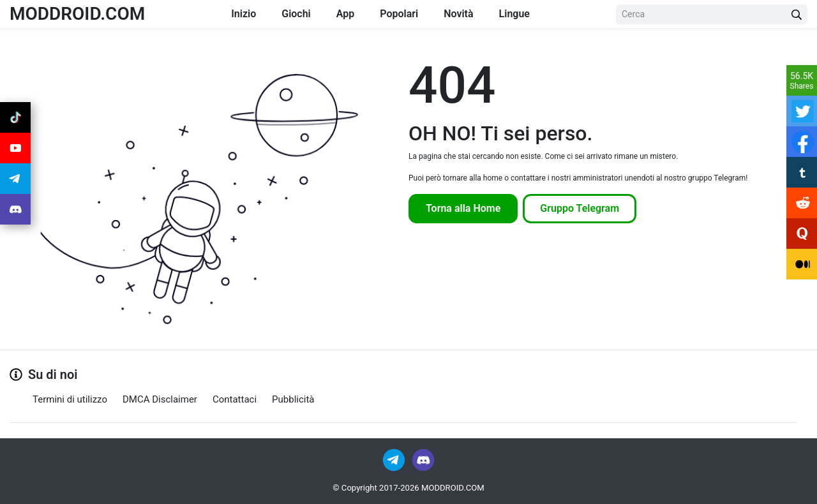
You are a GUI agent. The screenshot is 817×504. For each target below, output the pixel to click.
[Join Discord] (423, 459)
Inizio (244, 14)
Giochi (296, 14)
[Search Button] (797, 14)
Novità (458, 14)
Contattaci (235, 399)
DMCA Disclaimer (160, 399)
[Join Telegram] (395, 459)
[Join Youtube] (15, 148)
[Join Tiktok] (15, 117)
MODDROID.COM (77, 14)
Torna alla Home (463, 208)
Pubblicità (293, 399)
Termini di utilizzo (70, 399)
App (345, 14)
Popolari (399, 14)
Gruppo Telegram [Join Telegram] (580, 208)
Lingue (514, 14)
